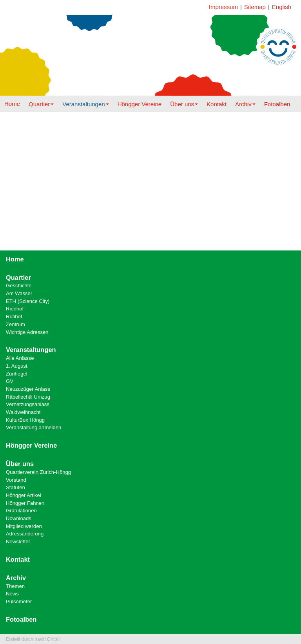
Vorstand (16, 480)
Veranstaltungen (85, 104)
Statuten (15, 487)
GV (10, 381)
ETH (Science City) (28, 301)
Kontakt (217, 104)
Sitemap (255, 7)
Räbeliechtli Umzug (28, 397)
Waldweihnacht (23, 412)
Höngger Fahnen (25, 503)
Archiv (245, 104)
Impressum (223, 7)
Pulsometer (19, 601)
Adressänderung (25, 534)
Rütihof (14, 317)
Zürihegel (17, 374)
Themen (15, 586)
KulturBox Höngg (25, 420)
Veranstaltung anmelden (34, 427)
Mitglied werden (24, 526)
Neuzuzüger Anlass (28, 389)
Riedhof (15, 309)
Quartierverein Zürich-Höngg (38, 472)
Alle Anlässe (20, 358)
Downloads (19, 518)
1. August (17, 366)
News (12, 594)
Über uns (184, 104)
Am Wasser (19, 293)
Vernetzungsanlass (28, 404)
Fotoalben (277, 104)
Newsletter (18, 542)
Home (12, 104)
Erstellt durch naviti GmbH (33, 639)
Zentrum (15, 324)
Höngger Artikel (24, 495)
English (282, 7)
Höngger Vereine (140, 104)
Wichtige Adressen (27, 332)
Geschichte (19, 286)
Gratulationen (21, 511)
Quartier (41, 104)
